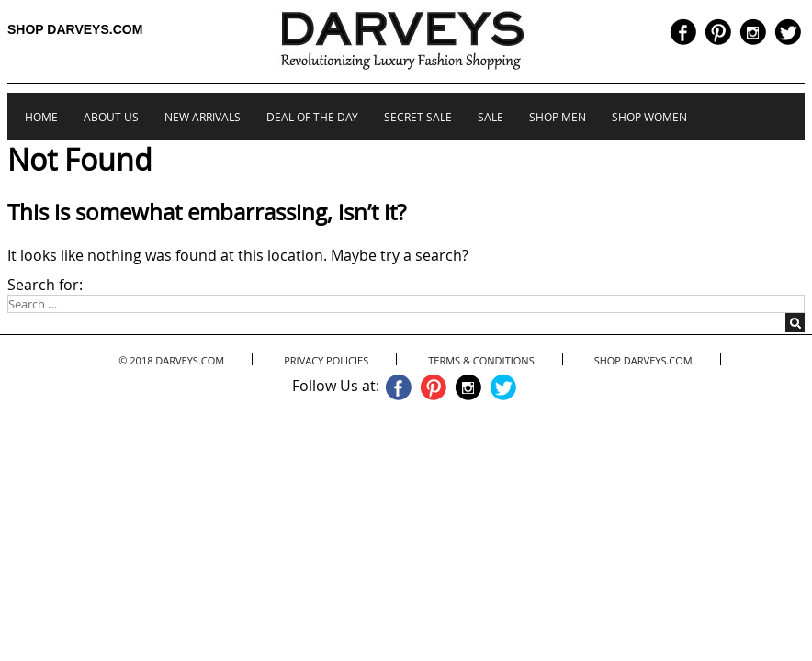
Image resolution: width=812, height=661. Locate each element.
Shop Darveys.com (75, 29)
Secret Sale (418, 117)
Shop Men (558, 117)
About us (111, 117)
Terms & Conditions (481, 360)
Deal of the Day (312, 117)
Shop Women (649, 117)
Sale (491, 117)
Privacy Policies (326, 360)
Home (41, 117)
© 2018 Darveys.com (171, 360)
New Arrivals (203, 117)
